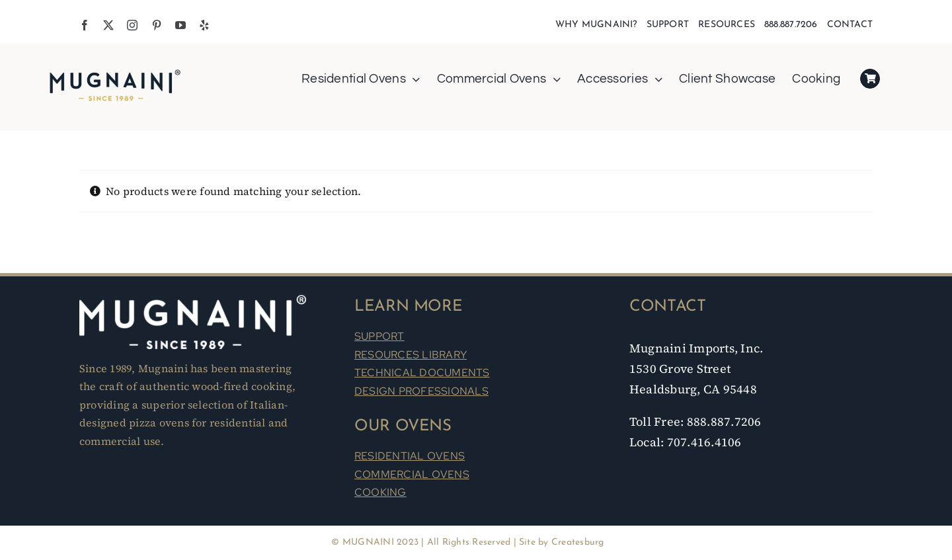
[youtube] (180, 25)
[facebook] (85, 25)
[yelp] (204, 25)
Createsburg (578, 542)
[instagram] (132, 25)
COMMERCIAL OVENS (412, 474)
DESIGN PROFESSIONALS (421, 391)
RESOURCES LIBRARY (411, 355)
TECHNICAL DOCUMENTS (422, 373)
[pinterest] (157, 25)
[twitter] (108, 25)
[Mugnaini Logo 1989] (115, 71)
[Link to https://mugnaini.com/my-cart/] (870, 79)
